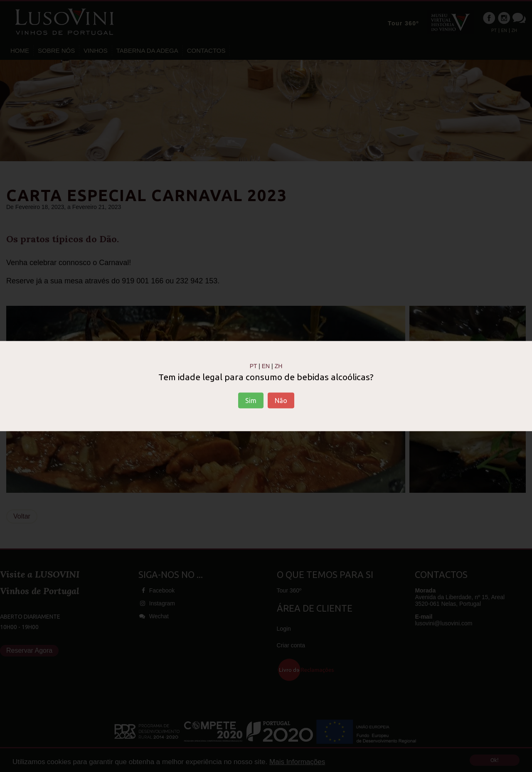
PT (254, 366)
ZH (279, 366)
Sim (251, 400)
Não (281, 400)
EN (266, 366)
